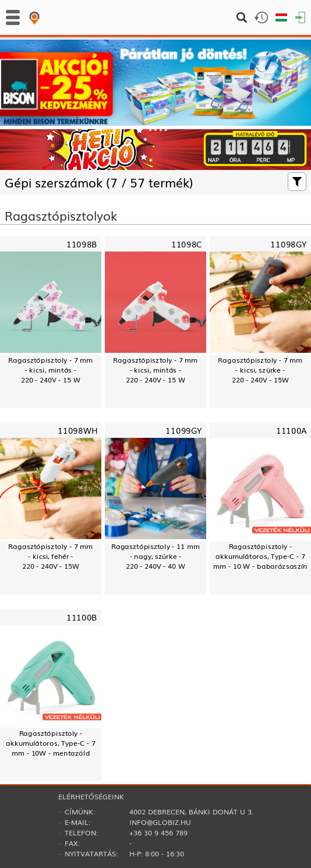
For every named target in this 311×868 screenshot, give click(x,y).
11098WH (77, 431)
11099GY (184, 431)
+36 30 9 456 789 (158, 832)
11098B (82, 244)
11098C (187, 244)
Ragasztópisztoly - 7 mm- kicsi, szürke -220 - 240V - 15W (260, 370)
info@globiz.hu (160, 822)
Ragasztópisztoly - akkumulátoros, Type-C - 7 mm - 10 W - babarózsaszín (260, 556)
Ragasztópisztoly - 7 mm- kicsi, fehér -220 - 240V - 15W (50, 556)
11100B (82, 617)
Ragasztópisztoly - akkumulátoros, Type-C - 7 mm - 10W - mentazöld (51, 743)
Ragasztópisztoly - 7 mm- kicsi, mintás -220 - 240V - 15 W (50, 370)
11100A (291, 431)
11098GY (289, 244)
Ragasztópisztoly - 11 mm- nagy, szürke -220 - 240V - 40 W (155, 556)
